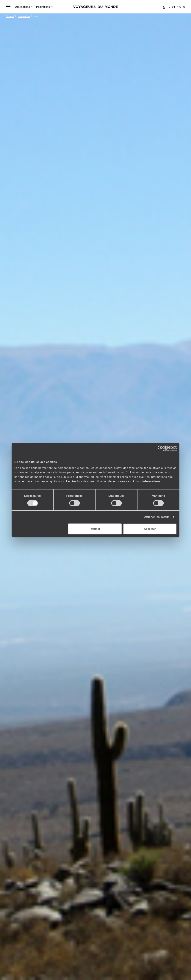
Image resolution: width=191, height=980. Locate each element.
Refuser (95, 529)
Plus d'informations (147, 481)
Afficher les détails (157, 517)
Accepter (150, 529)
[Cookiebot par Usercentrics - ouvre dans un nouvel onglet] (160, 448)
